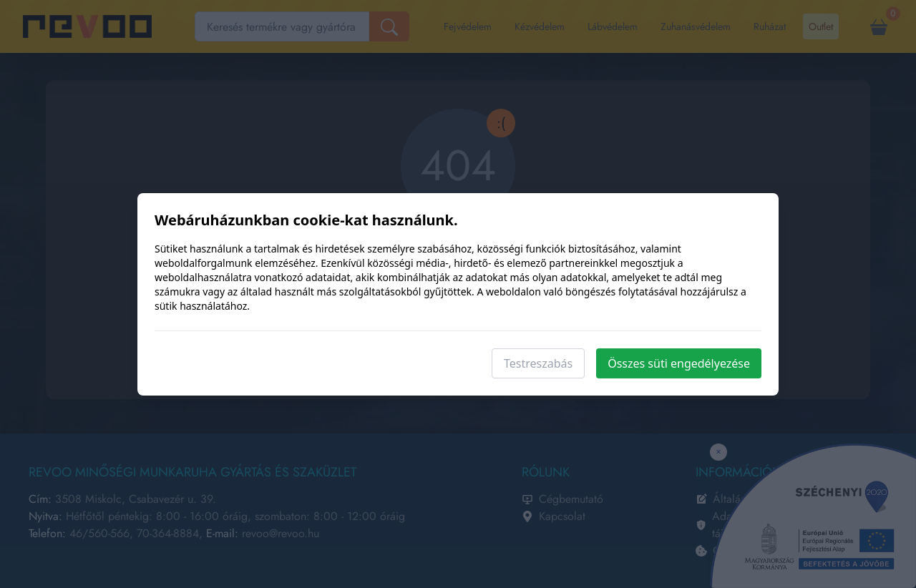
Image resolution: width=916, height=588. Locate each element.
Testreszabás (538, 363)
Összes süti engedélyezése (679, 363)
